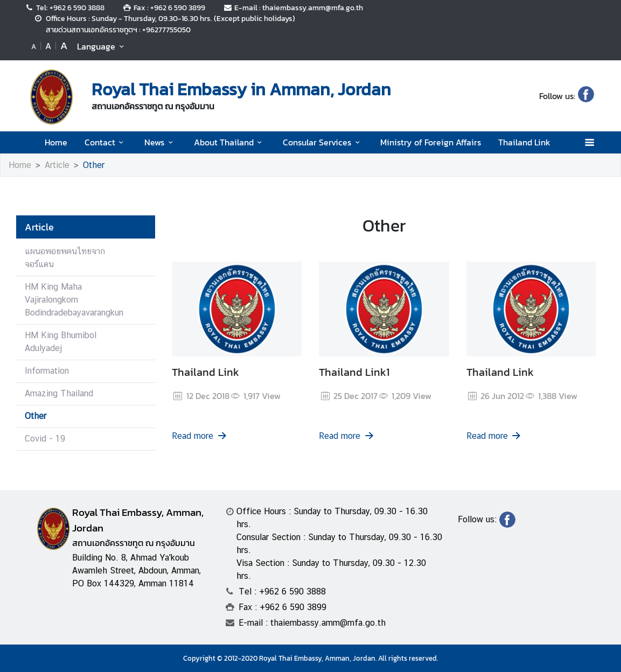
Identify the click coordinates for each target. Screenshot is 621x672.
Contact (106, 142)
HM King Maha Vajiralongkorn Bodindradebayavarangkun (74, 300)
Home (56, 142)
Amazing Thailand (59, 393)
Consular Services (323, 142)
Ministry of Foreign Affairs (431, 142)
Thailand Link (524, 142)
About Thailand (230, 142)
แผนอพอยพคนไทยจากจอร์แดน (65, 258)
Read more (200, 436)
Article (57, 165)
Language (102, 46)
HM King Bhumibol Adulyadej (61, 342)
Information (47, 371)
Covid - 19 (45, 439)
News (160, 142)
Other (94, 165)
